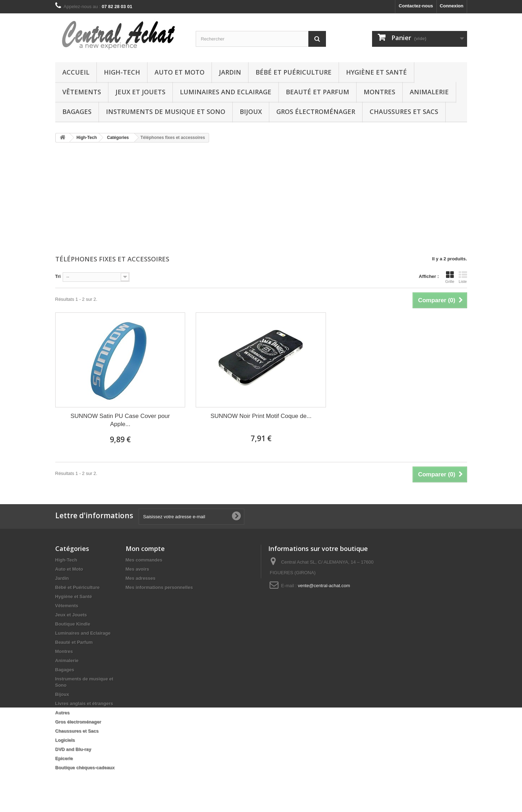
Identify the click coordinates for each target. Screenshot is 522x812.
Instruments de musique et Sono (166, 112)
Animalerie (429, 92)
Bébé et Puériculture (294, 72)
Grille (450, 277)
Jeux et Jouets (140, 92)
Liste (463, 277)
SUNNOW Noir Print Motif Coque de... (261, 416)
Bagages (77, 112)
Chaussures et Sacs (404, 112)
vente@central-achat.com (324, 586)
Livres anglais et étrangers (84, 703)
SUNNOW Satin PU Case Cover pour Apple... (120, 420)
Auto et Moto (180, 72)
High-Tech (122, 72)
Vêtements (82, 92)
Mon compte (145, 548)
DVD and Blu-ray (73, 749)
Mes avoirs (137, 569)
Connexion (451, 6)
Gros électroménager (316, 112)
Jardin (230, 72)
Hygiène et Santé (376, 72)
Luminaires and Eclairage (226, 92)
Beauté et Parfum (317, 92)
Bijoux (251, 112)
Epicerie (64, 758)
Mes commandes (144, 560)
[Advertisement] (261, 199)
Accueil (76, 72)
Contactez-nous (416, 6)
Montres (379, 92)
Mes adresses (141, 578)
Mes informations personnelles (159, 587)
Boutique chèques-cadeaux (85, 767)
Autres (62, 713)
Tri (58, 276)
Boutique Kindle (73, 624)
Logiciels (65, 740)
